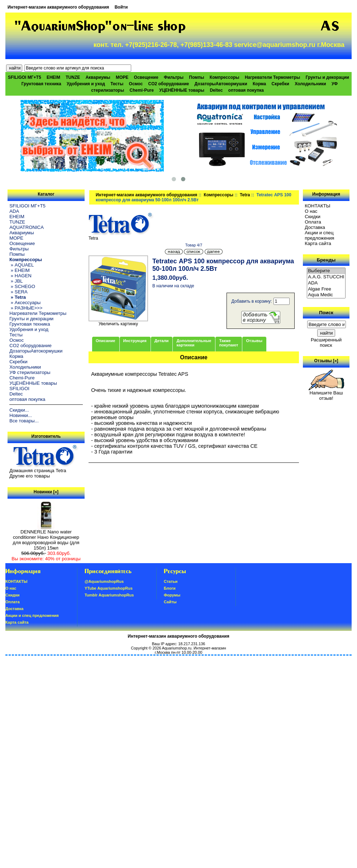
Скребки (280, 84)
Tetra (245, 195)
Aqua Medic (326, 295)
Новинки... (21, 415)
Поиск (326, 313)
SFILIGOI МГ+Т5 (24, 77)
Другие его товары (30, 476)
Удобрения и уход (86, 84)
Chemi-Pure (142, 90)
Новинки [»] (46, 492)
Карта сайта (318, 243)
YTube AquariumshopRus (109, 588)
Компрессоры (218, 195)
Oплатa (313, 222)
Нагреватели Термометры (272, 77)
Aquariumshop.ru (177, 648)
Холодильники (310, 84)
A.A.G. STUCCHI (326, 277)
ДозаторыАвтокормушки (221, 84)
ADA (14, 211)
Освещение (146, 77)
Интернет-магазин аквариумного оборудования (58, 7)
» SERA (18, 292)
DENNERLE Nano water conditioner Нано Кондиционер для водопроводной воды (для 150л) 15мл (46, 538)
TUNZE (73, 77)
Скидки (313, 217)
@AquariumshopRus (104, 581)
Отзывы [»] (326, 361)
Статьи (171, 581)
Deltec (216, 90)
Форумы (172, 595)
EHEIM (53, 77)
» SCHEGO (22, 286)
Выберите (326, 271)
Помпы (196, 77)
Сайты (170, 602)
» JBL (16, 281)
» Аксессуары (25, 303)
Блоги (170, 588)
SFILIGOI (19, 389)
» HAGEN (20, 276)
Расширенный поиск (326, 342)
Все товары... (24, 421)
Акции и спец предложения (319, 235)
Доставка (315, 227)
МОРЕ (122, 77)
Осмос (136, 84)
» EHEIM (19, 270)
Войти (121, 7)
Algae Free (326, 289)
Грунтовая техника (41, 84)
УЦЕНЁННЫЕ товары (182, 90)
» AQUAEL (22, 265)
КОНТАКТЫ (317, 206)
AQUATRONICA (27, 227)
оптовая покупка (246, 90)
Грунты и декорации (327, 77)
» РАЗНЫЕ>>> (26, 308)
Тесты (117, 84)
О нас (311, 211)
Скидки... (19, 410)
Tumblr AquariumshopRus (109, 595)
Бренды (326, 260)
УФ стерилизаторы (30, 372)
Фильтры (174, 77)
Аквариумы (98, 77)
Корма (259, 84)
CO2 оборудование (168, 84)
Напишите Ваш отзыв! (326, 393)
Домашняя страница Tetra (38, 471)
